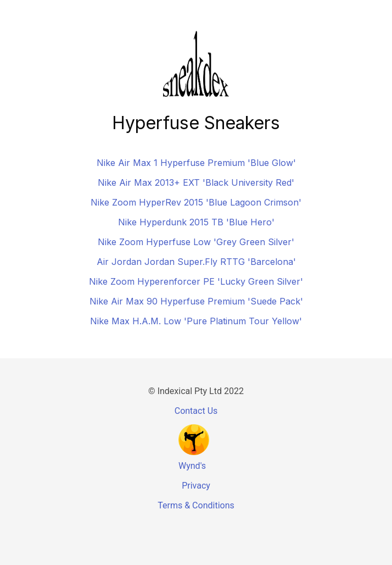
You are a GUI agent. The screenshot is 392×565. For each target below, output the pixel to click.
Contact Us (196, 411)
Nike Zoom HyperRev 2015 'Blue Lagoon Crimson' (196, 202)
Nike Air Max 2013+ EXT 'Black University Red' (196, 182)
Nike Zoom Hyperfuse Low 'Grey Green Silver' (196, 242)
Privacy (196, 486)
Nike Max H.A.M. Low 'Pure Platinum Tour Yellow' (196, 321)
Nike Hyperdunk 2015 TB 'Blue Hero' (196, 222)
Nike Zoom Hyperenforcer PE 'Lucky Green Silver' (196, 281)
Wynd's (192, 466)
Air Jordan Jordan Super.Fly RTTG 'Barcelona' (196, 262)
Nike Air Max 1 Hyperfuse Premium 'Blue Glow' (196, 163)
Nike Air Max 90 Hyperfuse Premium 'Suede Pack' (196, 301)
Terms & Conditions (196, 505)
